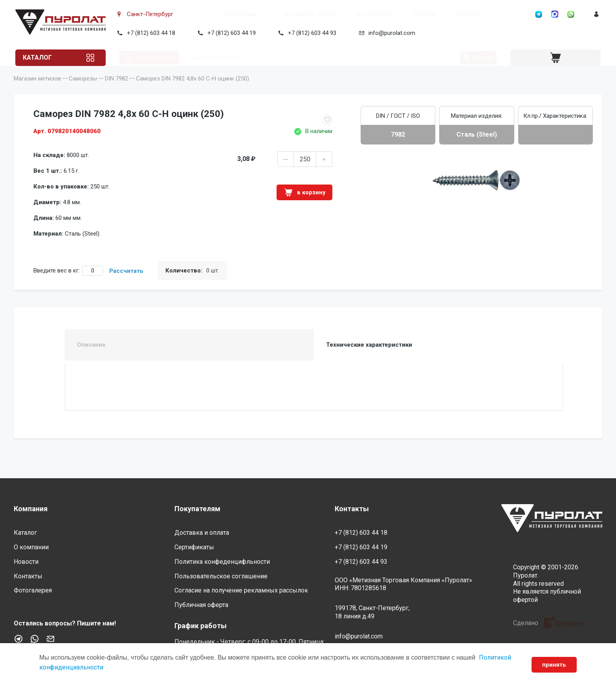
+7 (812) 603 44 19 (230, 33)
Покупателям (197, 509)
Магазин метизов (37, 90)
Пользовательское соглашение (221, 576)
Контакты (441, 14)
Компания (31, 509)
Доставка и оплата (280, 14)
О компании (211, 14)
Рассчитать (126, 283)
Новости (395, 14)
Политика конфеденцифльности (222, 562)
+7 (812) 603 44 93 (311, 33)
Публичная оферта (201, 605)
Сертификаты (194, 547)
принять (553, 665)
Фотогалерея (345, 14)
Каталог (44, 58)
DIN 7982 (116, 90)
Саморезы (83, 90)
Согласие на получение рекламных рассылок (241, 591)
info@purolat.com (390, 33)
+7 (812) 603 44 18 (149, 33)
